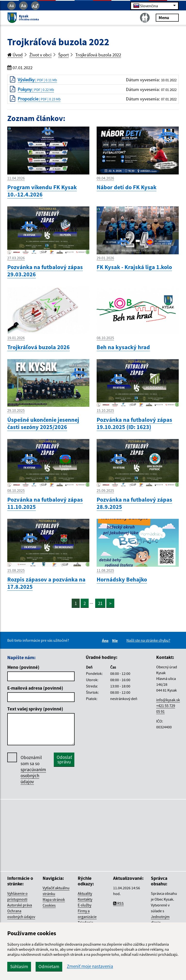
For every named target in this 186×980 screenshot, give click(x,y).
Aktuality (85, 893)
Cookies (49, 905)
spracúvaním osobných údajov (33, 776)
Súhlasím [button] (19, 966)
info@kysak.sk (168, 700)
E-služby (85, 905)
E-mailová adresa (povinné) (35, 688)
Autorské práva (20, 905)
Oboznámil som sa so (33, 770)
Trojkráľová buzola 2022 (98, 55)
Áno (106, 641)
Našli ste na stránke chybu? (148, 640)
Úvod (15, 55)
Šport (63, 55)
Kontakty (85, 899)
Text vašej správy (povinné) (35, 709)
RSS (118, 903)
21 (100, 603)
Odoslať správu (64, 759)
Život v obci (40, 55)
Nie (116, 641)
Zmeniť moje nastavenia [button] (90, 966)
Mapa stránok (54, 899)
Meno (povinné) (23, 667)
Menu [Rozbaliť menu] (167, 18)
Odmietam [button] (49, 966)
